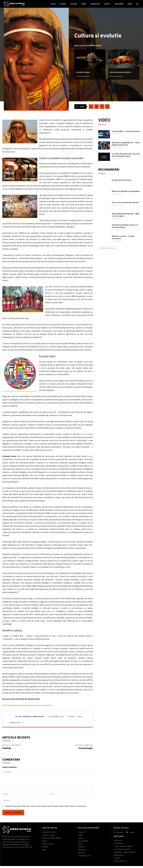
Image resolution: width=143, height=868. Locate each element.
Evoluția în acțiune (86, 71)
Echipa (80, 837)
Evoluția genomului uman (122, 181)
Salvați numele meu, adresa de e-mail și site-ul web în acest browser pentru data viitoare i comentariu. (46, 808)
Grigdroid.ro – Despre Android (125, 854)
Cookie (44, 843)
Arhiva (44, 852)
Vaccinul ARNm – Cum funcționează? (126, 131)
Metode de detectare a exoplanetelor (126, 192)
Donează (81, 855)
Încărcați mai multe (108, 249)
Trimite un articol (48, 846)
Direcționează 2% (84, 858)
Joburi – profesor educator (124, 848)
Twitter (131, 834)
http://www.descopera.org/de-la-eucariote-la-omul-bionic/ (27, 705)
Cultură (79, 28)
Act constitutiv (83, 843)
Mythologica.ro (119, 857)
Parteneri (45, 849)
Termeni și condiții (48, 837)
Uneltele (7, 749)
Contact (81, 840)
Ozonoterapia (86, 749)
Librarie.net (118, 842)
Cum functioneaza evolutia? (119, 72)
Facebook (120, 834)
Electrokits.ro (119, 845)
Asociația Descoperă (49, 834)
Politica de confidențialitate (52, 840)
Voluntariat (82, 852)
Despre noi (82, 834)
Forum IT (117, 860)
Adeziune (81, 849)
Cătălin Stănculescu (33, 717)
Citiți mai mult (83, 75)
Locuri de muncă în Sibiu (122, 851)
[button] (137, 4)
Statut (80, 846)
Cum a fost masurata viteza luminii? (125, 204)
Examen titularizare (121, 863)
